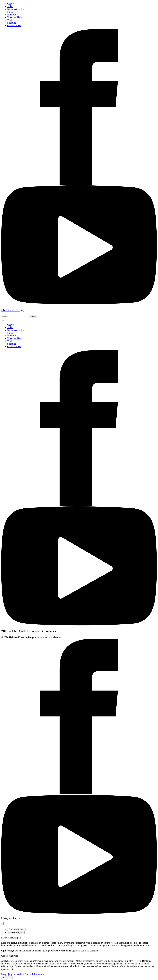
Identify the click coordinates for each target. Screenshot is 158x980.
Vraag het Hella (15, 17)
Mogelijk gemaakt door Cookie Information (22, 974)
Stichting (12, 23)
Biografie (12, 15)
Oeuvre (11, 4)
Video (10, 6)
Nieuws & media (15, 9)
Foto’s (10, 12)
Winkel (11, 20)
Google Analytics (16, 932)
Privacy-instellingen (17, 929)
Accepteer (7, 977)
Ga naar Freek (14, 25)
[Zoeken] (33, 317)
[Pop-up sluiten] (2, 924)
